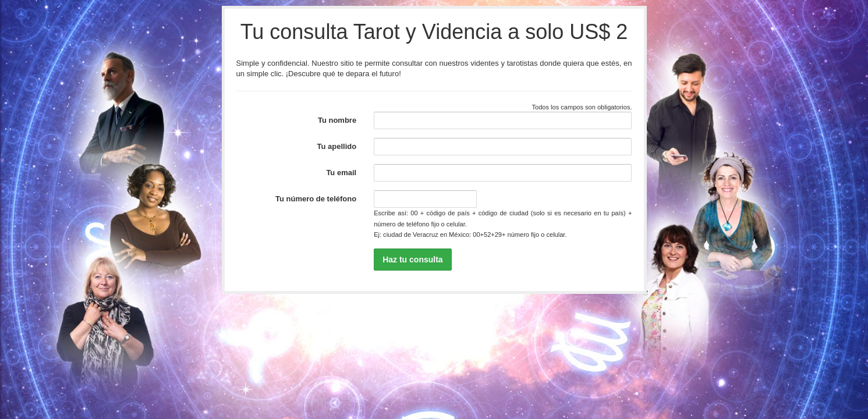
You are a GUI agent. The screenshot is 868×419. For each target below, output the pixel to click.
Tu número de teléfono (316, 199)
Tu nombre (337, 120)
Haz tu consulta (412, 260)
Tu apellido (337, 146)
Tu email (341, 173)
